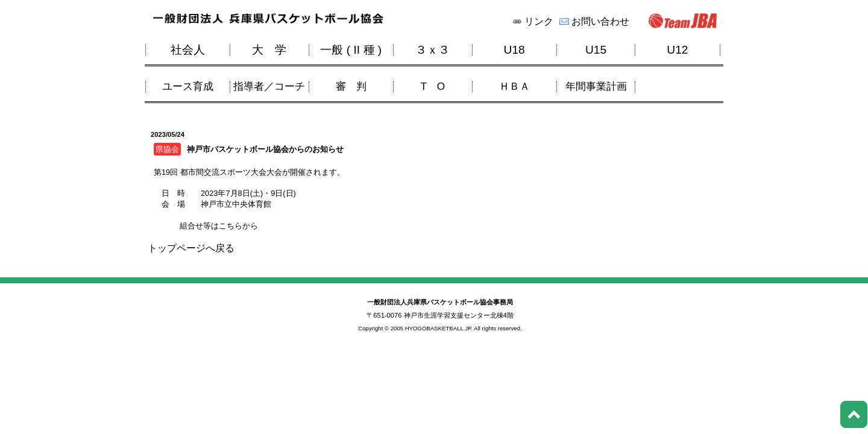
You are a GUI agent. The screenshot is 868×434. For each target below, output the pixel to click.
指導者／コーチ (269, 86)
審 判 (351, 86)
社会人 (188, 50)
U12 (677, 50)
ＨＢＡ (514, 86)
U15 (596, 50)
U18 (514, 50)
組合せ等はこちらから (218, 226)
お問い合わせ (600, 22)
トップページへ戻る (191, 248)
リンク (539, 22)
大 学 (269, 50)
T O (432, 86)
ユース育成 (188, 86)
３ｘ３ (432, 50)
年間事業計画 (596, 86)
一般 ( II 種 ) (351, 50)
